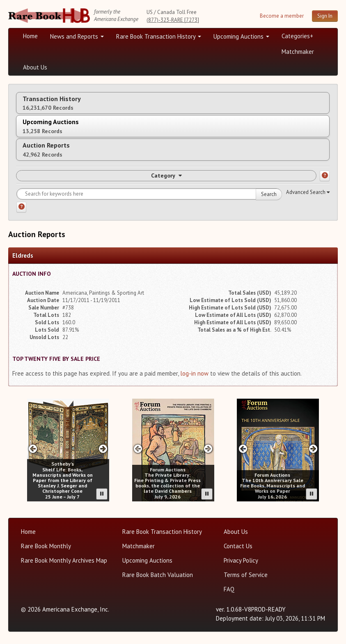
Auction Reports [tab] (46, 149)
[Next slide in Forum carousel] (208, 449)
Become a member (282, 16)
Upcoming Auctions (241, 36)
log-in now (194, 373)
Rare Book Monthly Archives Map (64, 560)
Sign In (325, 16)
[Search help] (21, 207)
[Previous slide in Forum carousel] (138, 449)
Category (166, 175)
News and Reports (77, 36)
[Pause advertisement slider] (102, 494)
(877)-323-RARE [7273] (173, 20)
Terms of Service (246, 575)
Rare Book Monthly (46, 546)
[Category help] (325, 176)
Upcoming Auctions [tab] (51, 126)
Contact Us (238, 546)
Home (30, 36)
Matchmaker (298, 52)
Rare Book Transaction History (159, 36)
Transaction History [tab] (52, 103)
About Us (35, 67)
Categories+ (297, 36)
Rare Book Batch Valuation (158, 575)
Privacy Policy (241, 560)
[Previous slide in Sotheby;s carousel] (33, 449)
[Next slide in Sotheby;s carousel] (103, 449)
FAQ (229, 589)
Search (269, 194)
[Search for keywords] (149, 194)
